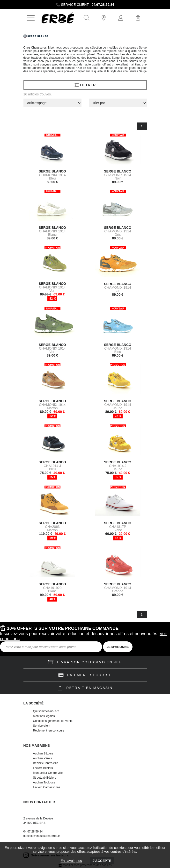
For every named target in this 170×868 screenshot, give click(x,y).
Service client (42, 726)
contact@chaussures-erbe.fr (42, 836)
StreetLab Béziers (45, 778)
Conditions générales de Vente (53, 721)
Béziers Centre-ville (46, 763)
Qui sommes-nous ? (46, 711)
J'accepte (102, 861)
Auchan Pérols (43, 758)
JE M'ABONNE (118, 647)
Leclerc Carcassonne (47, 787)
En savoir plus (71, 861)
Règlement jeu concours (49, 731)
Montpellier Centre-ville (48, 773)
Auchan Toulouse (44, 782)
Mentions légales (44, 716)
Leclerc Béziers (43, 768)
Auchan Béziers (43, 753)
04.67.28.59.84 (103, 5)
